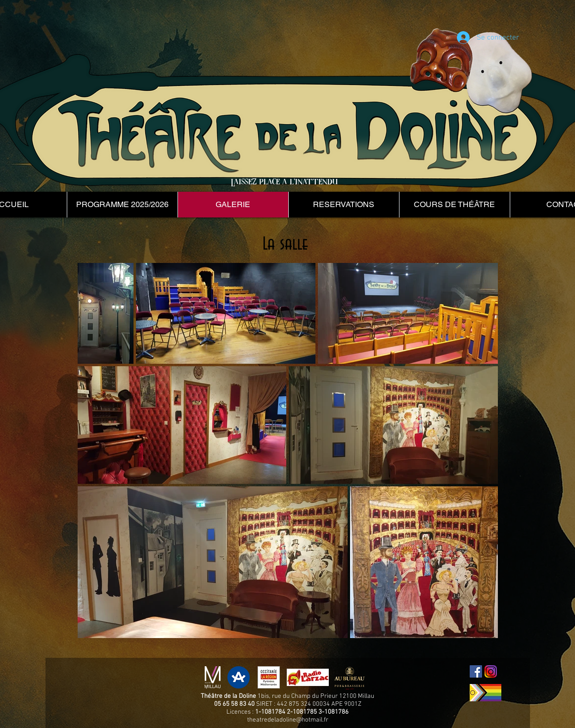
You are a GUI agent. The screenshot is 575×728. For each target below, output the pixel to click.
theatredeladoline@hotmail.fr (288, 720)
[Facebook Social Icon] (476, 671)
